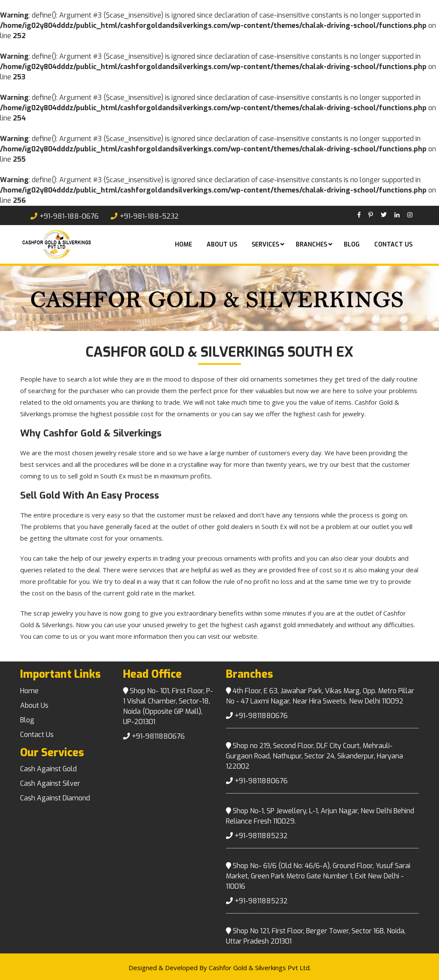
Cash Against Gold (48, 769)
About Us (34, 705)
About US (222, 245)
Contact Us (393, 245)
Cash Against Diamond (55, 798)
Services (265, 245)
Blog (352, 245)
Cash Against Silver (50, 783)
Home (183, 245)
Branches (311, 245)
